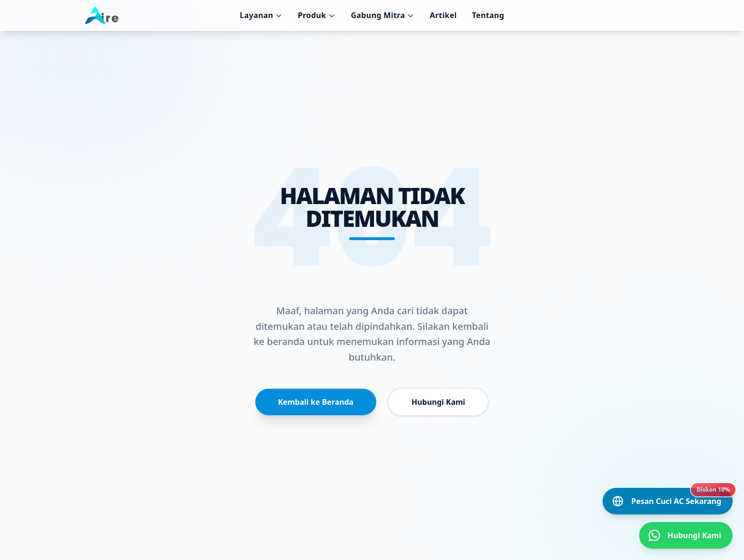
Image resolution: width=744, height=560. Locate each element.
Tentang (488, 15)
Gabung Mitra (382, 15)
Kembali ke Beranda (316, 402)
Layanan (261, 15)
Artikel (443, 15)
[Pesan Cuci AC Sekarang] (668, 501)
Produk (317, 15)
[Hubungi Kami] (686, 535)
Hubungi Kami (438, 402)
